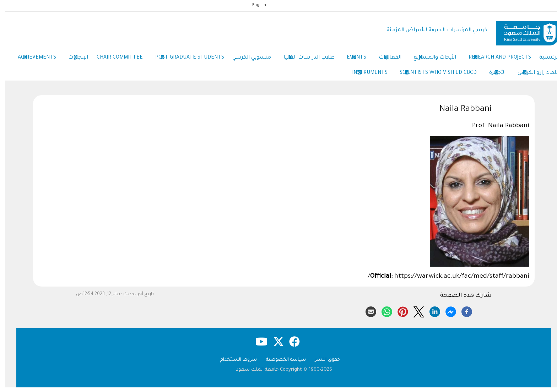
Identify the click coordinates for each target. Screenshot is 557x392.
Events (341, 60)
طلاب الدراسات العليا (291, 60)
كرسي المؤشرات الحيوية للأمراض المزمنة (431, 30)
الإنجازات (51, 60)
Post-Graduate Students (167, 60)
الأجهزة (436, 77)
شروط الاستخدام (233, 364)
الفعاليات (377, 60)
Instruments (303, 77)
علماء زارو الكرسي (479, 77)
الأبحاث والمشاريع (424, 60)
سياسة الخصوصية (281, 364)
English (254, 5)
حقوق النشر (322, 364)
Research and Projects (491, 60)
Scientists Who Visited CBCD (374, 77)
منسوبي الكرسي (231, 59)
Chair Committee (95, 59)
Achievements (534, 77)
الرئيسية (543, 59)
